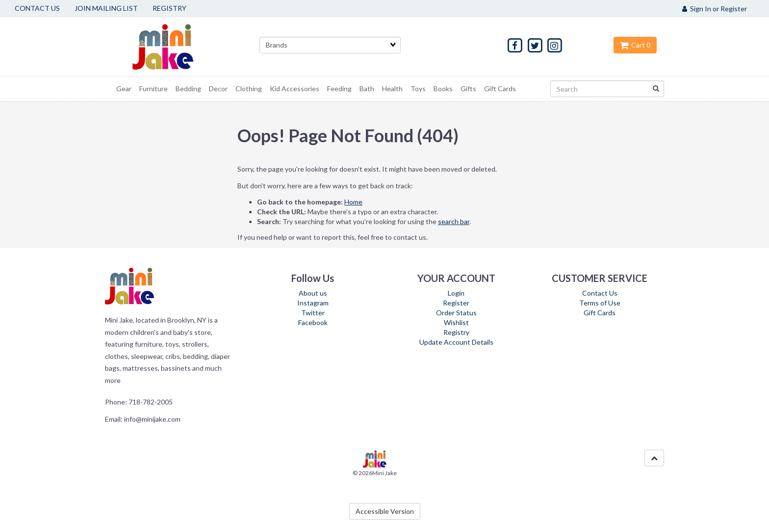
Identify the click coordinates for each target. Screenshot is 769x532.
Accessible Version (385, 511)
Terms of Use (600, 303)
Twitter (313, 313)
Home (353, 202)
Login (456, 293)
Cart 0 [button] (635, 45)
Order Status (456, 313)
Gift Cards (600, 313)
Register (456, 303)
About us (313, 293)
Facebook (313, 322)
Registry (456, 332)
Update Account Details (456, 342)
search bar (454, 221)
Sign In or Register (715, 9)
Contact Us (600, 293)
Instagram (313, 303)
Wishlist (456, 322)
